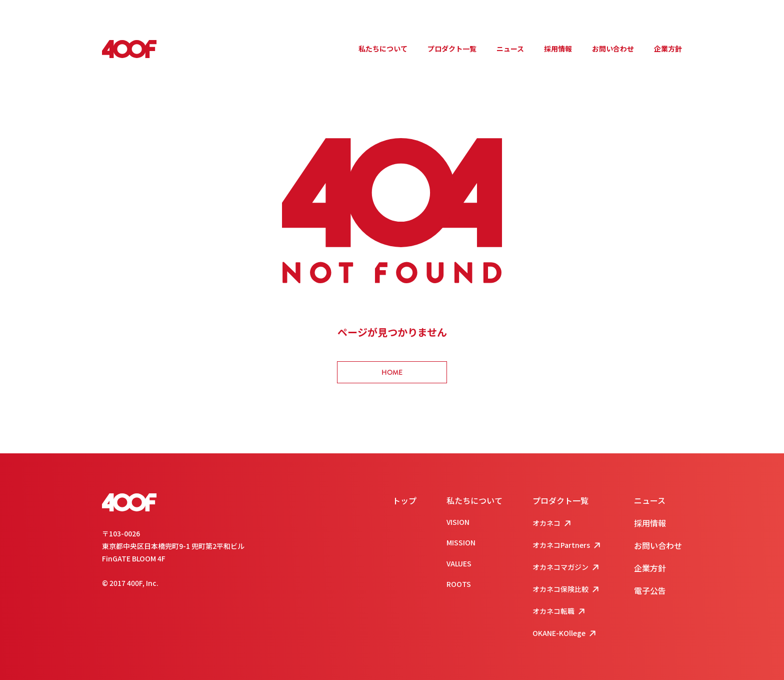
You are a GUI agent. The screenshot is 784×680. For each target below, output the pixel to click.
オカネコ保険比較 (567, 590)
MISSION (461, 542)
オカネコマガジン (567, 568)
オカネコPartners (567, 546)
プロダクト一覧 (452, 49)
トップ (404, 500)
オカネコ (553, 524)
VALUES (459, 563)
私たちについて (383, 49)
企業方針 (668, 49)
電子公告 (650, 590)
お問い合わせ (613, 49)
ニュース (510, 49)
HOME (392, 372)
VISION (458, 522)
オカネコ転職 (560, 612)
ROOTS (459, 584)
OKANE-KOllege (565, 634)
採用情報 (558, 49)
